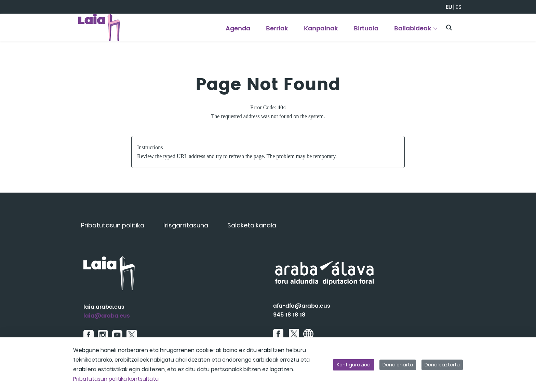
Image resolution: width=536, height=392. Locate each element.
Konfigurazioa (354, 365)
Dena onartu (398, 365)
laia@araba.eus (107, 316)
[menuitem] (238, 31)
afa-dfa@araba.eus (302, 306)
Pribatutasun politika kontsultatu (116, 379)
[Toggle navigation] (519, 26)
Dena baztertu (442, 365)
